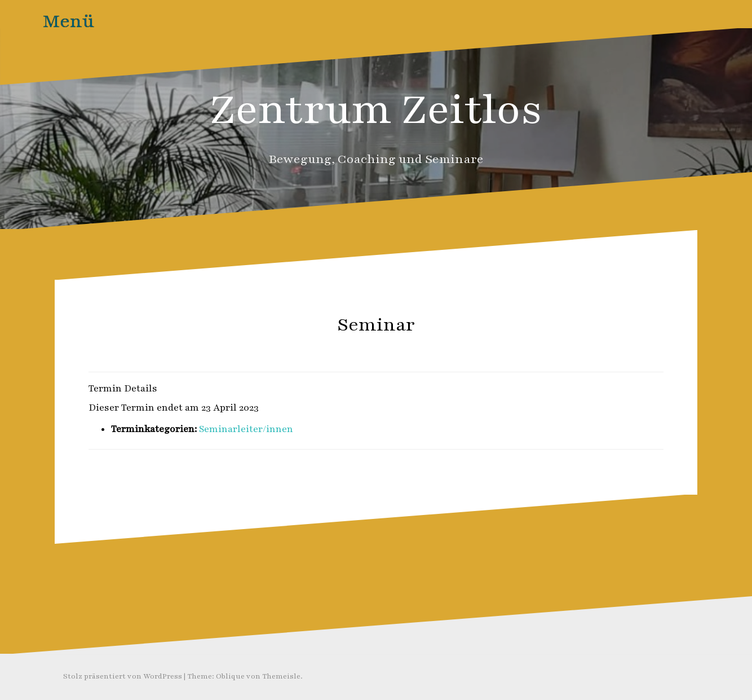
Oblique (230, 676)
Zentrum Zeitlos (376, 110)
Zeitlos (398, 349)
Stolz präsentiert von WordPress (123, 676)
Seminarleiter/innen (246, 429)
